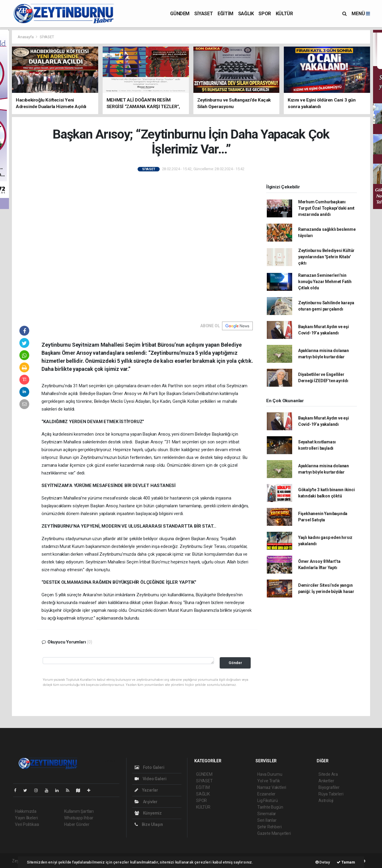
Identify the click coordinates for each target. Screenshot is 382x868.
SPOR (265, 14)
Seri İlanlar (267, 820)
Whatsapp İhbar (79, 818)
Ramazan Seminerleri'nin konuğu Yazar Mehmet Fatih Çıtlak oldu (325, 282)
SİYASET (204, 14)
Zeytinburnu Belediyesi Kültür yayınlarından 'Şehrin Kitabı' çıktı (326, 257)
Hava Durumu (270, 774)
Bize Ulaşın (149, 824)
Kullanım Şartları (79, 811)
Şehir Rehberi (269, 827)
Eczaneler (266, 794)
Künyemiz (148, 813)
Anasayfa (26, 37)
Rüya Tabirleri (331, 794)
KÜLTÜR (284, 14)
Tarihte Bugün (270, 807)
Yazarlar (146, 790)
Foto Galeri (150, 767)
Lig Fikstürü (268, 801)
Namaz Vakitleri (272, 787)
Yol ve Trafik (269, 781)
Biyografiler (329, 787)
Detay (323, 862)
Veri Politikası (27, 824)
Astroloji (326, 801)
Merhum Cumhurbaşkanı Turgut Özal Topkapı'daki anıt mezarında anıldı (326, 208)
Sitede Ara (328, 774)
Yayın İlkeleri (26, 818)
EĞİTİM (225, 14)
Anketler (326, 781)
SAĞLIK (246, 14)
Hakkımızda (26, 811)
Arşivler (146, 802)
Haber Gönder (77, 824)
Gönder (235, 663)
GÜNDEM (180, 14)
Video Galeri (150, 779)
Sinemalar (267, 814)
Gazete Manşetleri (274, 833)
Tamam (346, 862)
